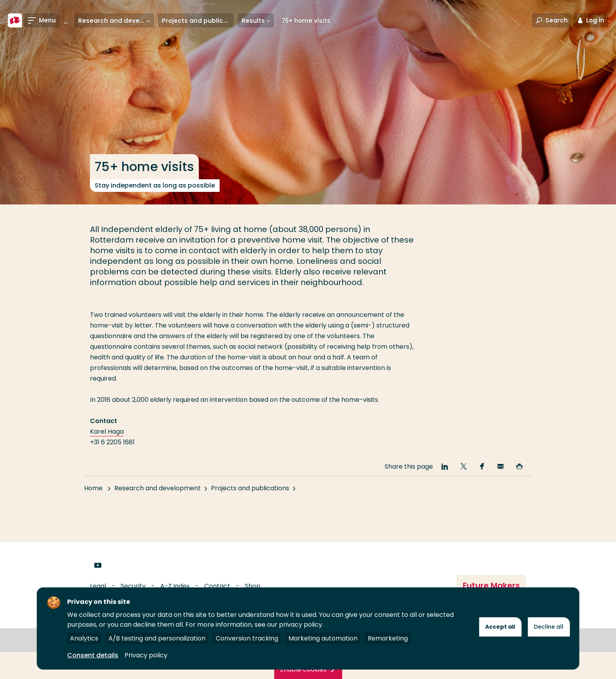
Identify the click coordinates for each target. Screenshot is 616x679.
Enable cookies (303, 669)
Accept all (500, 627)
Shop (253, 586)
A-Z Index (175, 586)
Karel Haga (107, 432)
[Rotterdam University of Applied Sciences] (15, 20)
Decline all (549, 627)
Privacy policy (146, 655)
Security (133, 586)
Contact (217, 586)
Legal (98, 586)
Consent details (93, 655)
